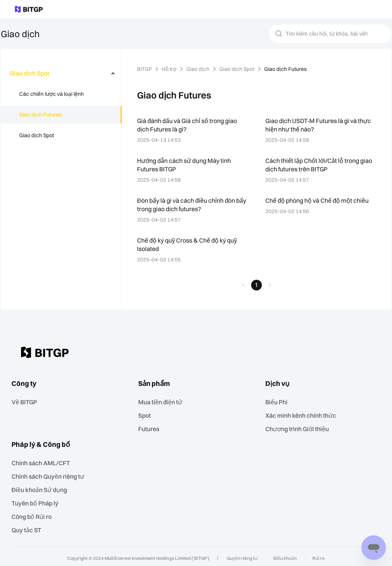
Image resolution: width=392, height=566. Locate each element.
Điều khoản (284, 554)
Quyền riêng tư (243, 554)
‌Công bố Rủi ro (35, 513)
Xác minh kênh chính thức (303, 414)
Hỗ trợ (171, 69)
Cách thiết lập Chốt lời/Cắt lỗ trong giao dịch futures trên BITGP (319, 165)
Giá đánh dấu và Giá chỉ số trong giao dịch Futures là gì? (189, 125)
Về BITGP (27, 401)
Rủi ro (317, 554)
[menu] (61, 106)
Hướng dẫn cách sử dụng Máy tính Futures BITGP (185, 165)
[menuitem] (61, 73)
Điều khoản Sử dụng (42, 487)
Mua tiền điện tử (163, 401)
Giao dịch (200, 69)
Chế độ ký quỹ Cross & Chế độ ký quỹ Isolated (189, 244)
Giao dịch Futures (40, 115)
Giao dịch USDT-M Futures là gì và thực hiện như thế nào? (320, 125)
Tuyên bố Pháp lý (38, 500)
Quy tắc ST (29, 526)
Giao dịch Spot (37, 135)
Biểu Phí (279, 401)
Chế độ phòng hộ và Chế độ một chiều (319, 200)
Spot (147, 414)
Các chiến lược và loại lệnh (52, 94)
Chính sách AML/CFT (43, 461)
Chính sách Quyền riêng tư (51, 474)
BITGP (145, 69)
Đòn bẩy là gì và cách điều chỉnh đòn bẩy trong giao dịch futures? (187, 204)
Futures (151, 427)
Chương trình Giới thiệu (300, 427)
